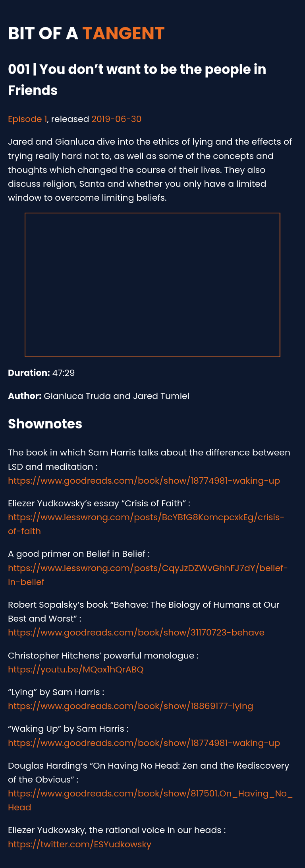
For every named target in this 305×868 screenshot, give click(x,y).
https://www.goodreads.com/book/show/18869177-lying (131, 706)
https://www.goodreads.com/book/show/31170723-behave (136, 633)
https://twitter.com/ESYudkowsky (80, 844)
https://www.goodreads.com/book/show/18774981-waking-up (144, 481)
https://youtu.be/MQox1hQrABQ (76, 669)
